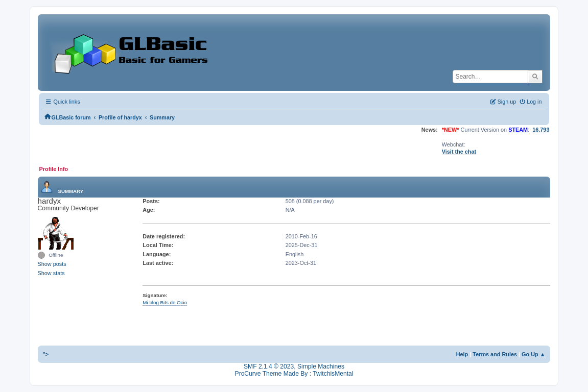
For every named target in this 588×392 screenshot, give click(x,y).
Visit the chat (459, 152)
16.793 (541, 130)
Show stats (51, 273)
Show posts (52, 264)
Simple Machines (321, 366)
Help (462, 354)
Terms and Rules (495, 354)
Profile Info (54, 169)
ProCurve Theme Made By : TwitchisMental (294, 374)
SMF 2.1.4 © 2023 (269, 366)
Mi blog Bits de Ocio (165, 302)
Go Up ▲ (533, 354)
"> (46, 354)
